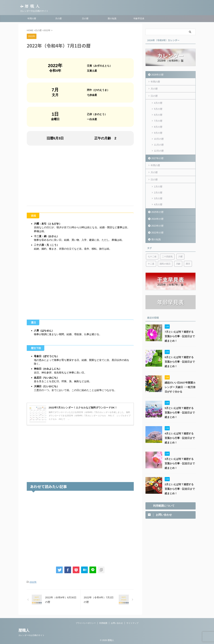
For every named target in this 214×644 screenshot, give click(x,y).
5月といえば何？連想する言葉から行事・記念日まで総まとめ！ (180, 403)
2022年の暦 (157, 223)
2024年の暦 (157, 209)
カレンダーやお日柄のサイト (31, 635)
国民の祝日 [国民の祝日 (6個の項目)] (165, 254)
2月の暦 (158, 185)
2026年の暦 (157, 75)
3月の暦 (158, 190)
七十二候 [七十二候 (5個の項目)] (152, 247)
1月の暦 (158, 179)
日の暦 (85, 18)
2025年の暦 (157, 202)
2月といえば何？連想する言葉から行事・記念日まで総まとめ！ (180, 479)
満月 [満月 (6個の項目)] (188, 254)
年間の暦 (32, 18)
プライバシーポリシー (86, 623)
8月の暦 (158, 123)
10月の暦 (159, 134)
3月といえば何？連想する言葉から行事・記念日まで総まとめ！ (180, 454)
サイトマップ (132, 623)
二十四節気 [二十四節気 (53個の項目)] (167, 247)
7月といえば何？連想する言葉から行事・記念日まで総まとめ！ (180, 327)
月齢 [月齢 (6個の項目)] (178, 254)
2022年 (33, 582)
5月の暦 (158, 107)
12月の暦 (159, 145)
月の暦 (58, 18)
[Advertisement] (80, 176)
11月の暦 (159, 140)
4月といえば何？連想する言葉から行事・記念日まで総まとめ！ (180, 428)
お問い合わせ (117, 623)
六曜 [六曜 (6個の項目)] (180, 247)
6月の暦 (158, 113)
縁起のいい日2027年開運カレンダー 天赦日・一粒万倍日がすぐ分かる (179, 378)
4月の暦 (158, 102)
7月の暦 (158, 118)
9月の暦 (158, 129)
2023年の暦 (157, 216)
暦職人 (24, 630)
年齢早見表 (139, 18)
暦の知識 (112, 18)
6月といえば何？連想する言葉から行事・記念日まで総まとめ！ (180, 352)
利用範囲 (103, 623)
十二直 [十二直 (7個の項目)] (151, 254)
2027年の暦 (157, 152)
